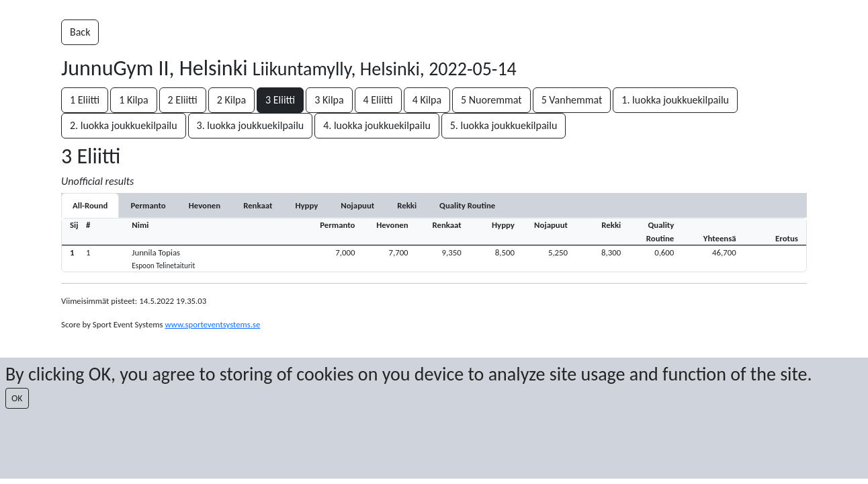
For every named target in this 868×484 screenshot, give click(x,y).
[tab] (148, 205)
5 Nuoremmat (491, 100)
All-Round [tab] (90, 205)
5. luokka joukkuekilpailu (504, 125)
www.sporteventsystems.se (212, 324)
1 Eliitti (85, 100)
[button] (434, 258)
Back (80, 32)
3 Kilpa (329, 100)
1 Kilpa (133, 100)
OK (17, 398)
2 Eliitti (183, 100)
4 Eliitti (378, 100)
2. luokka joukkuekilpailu (124, 125)
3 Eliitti (280, 100)
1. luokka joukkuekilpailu (675, 100)
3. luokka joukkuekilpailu (251, 125)
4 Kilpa (427, 100)
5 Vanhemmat (572, 100)
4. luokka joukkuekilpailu (377, 125)
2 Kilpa (231, 100)
